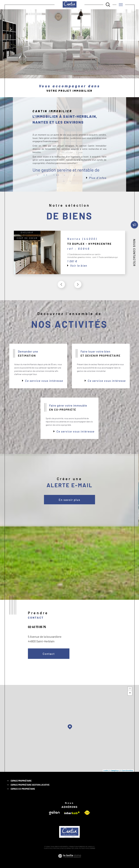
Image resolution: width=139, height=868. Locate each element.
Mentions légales (59, 848)
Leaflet (106, 771)
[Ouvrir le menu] (121, 5)
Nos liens (75, 848)
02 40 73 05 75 (37, 627)
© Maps (114, 771)
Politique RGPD (84, 848)
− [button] (130, 693)
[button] (78, 284)
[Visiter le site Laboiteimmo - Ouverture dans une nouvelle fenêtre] (69, 859)
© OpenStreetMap (127, 771)
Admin (68, 848)
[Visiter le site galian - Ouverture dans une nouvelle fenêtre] (54, 813)
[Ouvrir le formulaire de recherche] (108, 5)
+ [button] (130, 689)
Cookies (92, 848)
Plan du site (48, 848)
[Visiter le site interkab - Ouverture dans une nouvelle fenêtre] (72, 813)
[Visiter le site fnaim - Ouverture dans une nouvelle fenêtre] (87, 813)
